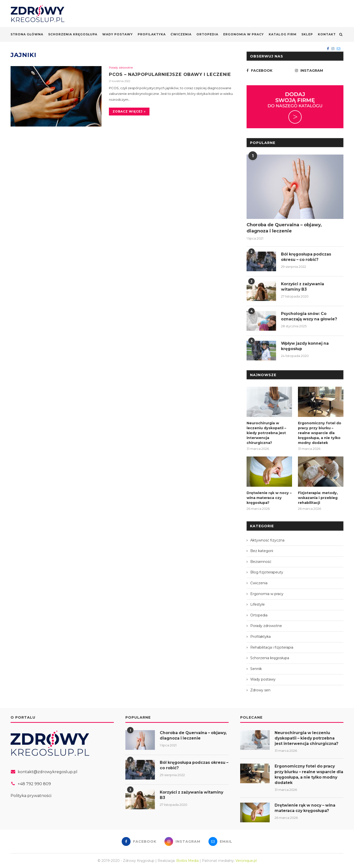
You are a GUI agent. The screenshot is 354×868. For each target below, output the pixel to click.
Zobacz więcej (129, 112)
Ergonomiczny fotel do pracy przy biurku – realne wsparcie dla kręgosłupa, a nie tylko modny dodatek (319, 433)
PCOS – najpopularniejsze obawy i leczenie (172, 74)
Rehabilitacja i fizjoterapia (272, 647)
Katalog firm (283, 34)
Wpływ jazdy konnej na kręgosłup (306, 346)
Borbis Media (187, 861)
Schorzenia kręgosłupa (73, 34)
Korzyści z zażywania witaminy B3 (304, 287)
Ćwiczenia (181, 34)
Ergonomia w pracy (243, 34)
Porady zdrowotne (121, 68)
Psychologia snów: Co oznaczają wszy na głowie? (310, 316)
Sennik (256, 668)
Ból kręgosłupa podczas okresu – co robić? (306, 257)
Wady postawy (118, 34)
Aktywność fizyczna (267, 540)
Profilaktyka (152, 34)
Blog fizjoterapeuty (267, 572)
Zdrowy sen (260, 689)
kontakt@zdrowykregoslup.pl (48, 771)
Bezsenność (261, 561)
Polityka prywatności (31, 795)
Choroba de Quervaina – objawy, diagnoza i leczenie (284, 228)
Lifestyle (258, 604)
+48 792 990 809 (34, 783)
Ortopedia (207, 34)
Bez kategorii (262, 550)
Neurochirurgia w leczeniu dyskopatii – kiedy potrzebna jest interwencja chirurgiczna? (266, 433)
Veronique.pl (246, 861)
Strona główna (27, 34)
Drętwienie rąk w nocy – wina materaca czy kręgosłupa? (269, 497)
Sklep (307, 34)
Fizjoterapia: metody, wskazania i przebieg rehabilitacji (318, 497)
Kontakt (327, 34)
